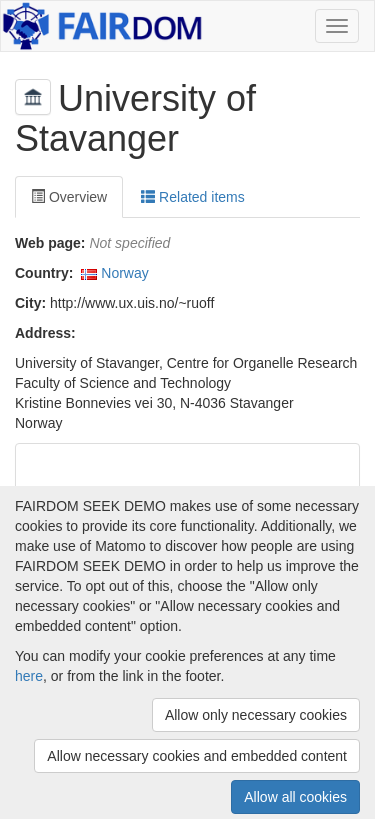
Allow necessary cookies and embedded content (197, 756)
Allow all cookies (295, 797)
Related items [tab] (192, 197)
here (29, 676)
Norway (124, 273)
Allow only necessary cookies (256, 715)
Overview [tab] (69, 197)
